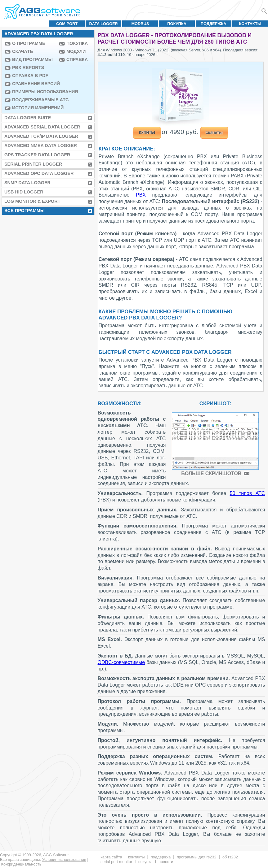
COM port (67, 24)
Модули (76, 51)
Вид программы (32, 59)
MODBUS (140, 24)
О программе (29, 43)
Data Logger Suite (28, 118)
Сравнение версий (34, 84)
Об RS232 (230, 857)
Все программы (25, 210)
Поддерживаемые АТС (34, 100)
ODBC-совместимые (121, 662)
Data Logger (104, 24)
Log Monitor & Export (32, 201)
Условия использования (64, 859)
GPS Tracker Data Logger (37, 155)
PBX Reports (28, 67)
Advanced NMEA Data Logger (41, 145)
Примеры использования (34, 92)
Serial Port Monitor (116, 862)
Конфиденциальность (21, 864)
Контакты (250, 24)
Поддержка (214, 24)
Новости (166, 862)
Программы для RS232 (197, 857)
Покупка (177, 24)
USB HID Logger (24, 192)
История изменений (34, 108)
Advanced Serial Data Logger (42, 127)
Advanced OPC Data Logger (39, 173)
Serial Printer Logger (33, 164)
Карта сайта (111, 857)
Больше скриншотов (211, 473)
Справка (77, 59)
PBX (141, 195)
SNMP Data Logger (27, 183)
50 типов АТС (248, 493)
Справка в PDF (30, 76)
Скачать (22, 51)
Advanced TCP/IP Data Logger (41, 136)
